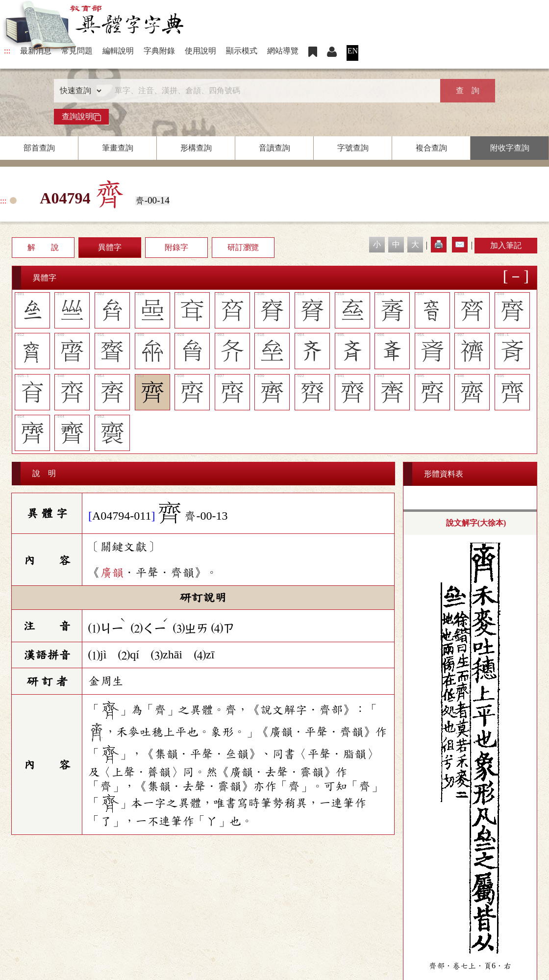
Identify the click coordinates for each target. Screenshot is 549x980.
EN (353, 51)
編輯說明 (118, 51)
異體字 (110, 247)
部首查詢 (39, 148)
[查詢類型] (78, 91)
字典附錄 (159, 51)
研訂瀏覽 (243, 247)
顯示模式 (242, 51)
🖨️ (439, 244)
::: (7, 51)
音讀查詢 (274, 148)
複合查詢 (431, 148)
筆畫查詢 (118, 148)
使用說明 (200, 51)
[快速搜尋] (271, 91)
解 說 (43, 247)
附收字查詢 (510, 148)
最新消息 (36, 51)
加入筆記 (506, 245)
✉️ (460, 244)
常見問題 (77, 51)
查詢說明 (81, 117)
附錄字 (176, 247)
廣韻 (112, 573)
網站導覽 (283, 51)
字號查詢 (353, 148)
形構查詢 (196, 148)
